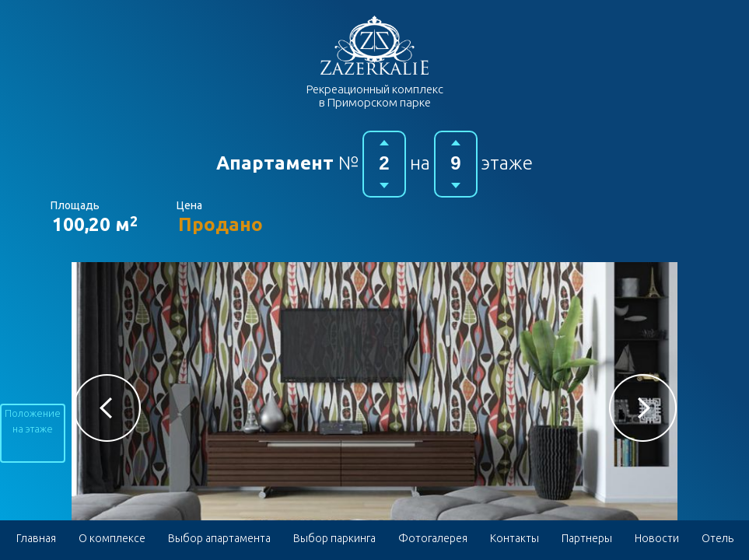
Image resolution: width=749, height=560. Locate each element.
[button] (107, 408)
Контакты (514, 538)
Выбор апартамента (219, 538)
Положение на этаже (33, 421)
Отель (717, 538)
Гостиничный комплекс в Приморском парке (374, 45)
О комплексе (112, 538)
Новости (657, 538)
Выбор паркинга (334, 538)
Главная (36, 538)
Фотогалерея (433, 538)
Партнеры (587, 538)
